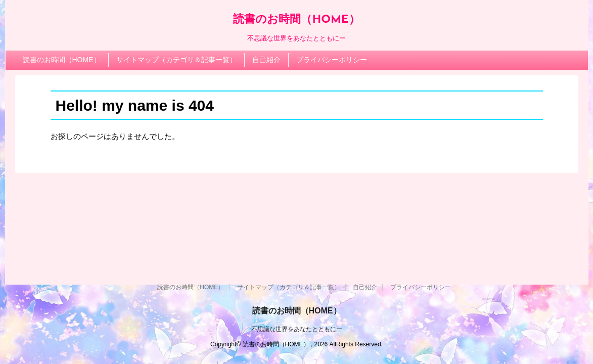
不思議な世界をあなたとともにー (297, 329)
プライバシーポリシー (332, 60)
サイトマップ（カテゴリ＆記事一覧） (176, 60)
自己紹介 (266, 60)
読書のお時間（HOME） (296, 20)
